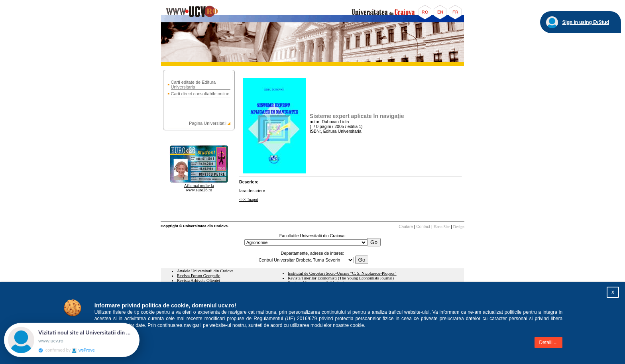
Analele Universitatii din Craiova (205, 271)
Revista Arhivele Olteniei (199, 280)
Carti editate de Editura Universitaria (194, 85)
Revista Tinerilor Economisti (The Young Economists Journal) (341, 278)
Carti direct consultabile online (200, 94)
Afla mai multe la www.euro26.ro (199, 188)
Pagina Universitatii (208, 123)
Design (459, 227)
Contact (423, 227)
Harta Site (442, 227)
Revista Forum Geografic (199, 276)
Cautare (406, 227)
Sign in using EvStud (586, 22)
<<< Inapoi (249, 200)
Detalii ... (549, 342)
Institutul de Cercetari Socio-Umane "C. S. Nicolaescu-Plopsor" (342, 273)
